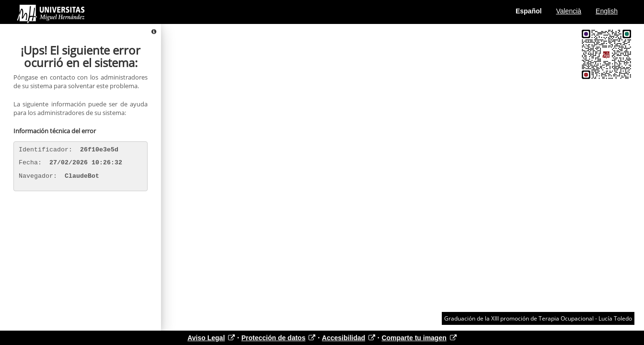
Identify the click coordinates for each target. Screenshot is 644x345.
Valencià (569, 11)
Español (529, 11)
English (607, 11)
